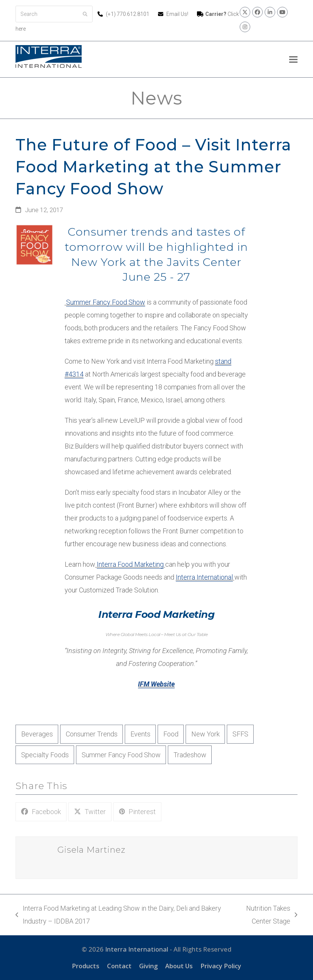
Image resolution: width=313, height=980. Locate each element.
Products (86, 966)
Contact (119, 966)
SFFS (240, 734)
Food (171, 734)
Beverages (37, 734)
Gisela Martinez (91, 850)
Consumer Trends (92, 734)
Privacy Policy (221, 966)
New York (205, 734)
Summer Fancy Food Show (106, 302)
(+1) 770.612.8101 (128, 14)
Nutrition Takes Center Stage (263, 916)
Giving (148, 966)
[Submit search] (85, 14)
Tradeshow (190, 755)
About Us (179, 966)
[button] (293, 59)
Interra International (204, 577)
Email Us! (177, 14)
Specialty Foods (45, 755)
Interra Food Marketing (130, 564)
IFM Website (156, 684)
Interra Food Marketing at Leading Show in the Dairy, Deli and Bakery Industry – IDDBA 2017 (118, 916)
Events (140, 734)
